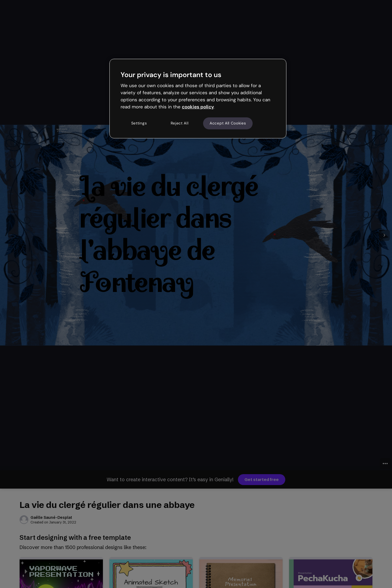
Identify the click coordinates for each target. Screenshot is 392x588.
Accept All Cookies (228, 123)
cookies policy (198, 107)
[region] (198, 99)
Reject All (180, 123)
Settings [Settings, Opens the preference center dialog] (139, 123)
